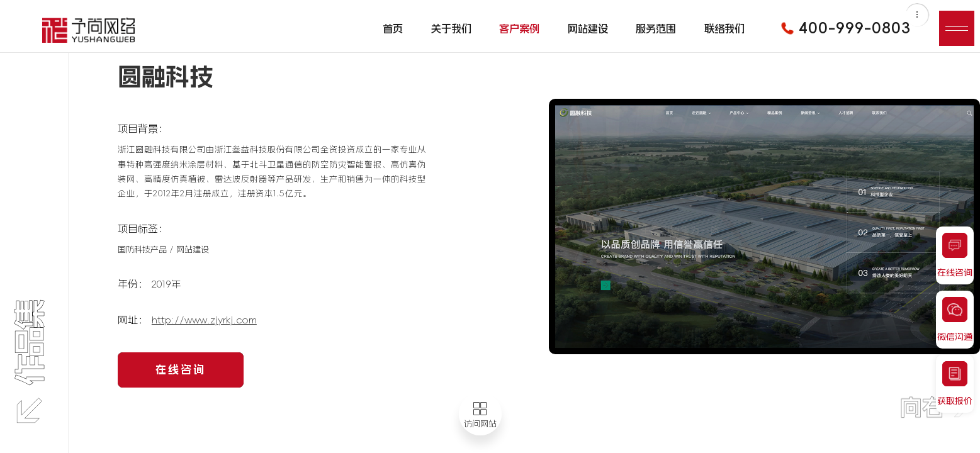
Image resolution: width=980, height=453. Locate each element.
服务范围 (656, 28)
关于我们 (451, 28)
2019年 (166, 284)
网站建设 (588, 28)
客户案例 (519, 28)
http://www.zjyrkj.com (204, 320)
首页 (393, 28)
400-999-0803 (842, 28)
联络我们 (724, 28)
